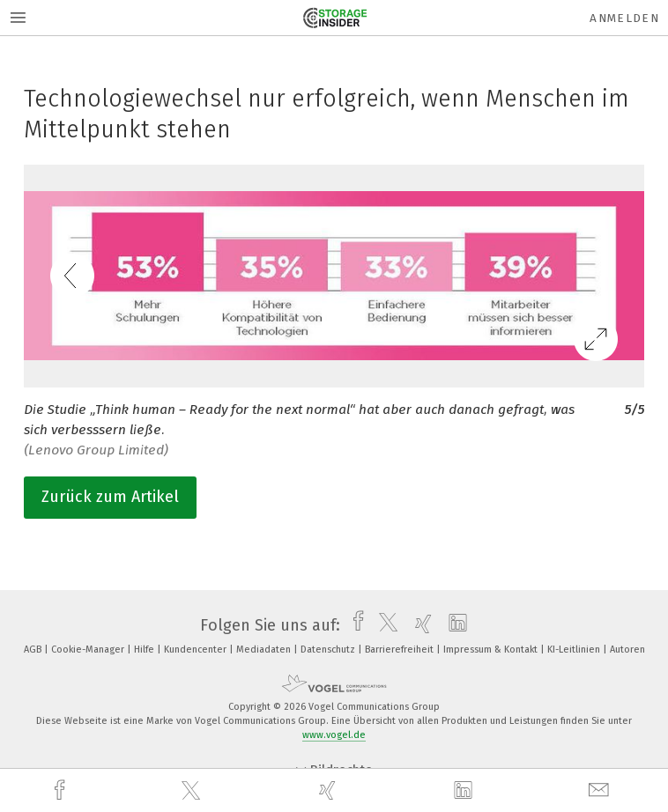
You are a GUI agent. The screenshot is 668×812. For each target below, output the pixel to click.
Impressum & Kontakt (492, 650)
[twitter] (193, 791)
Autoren (627, 650)
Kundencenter (197, 650)
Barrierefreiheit (401, 650)
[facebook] (62, 790)
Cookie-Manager (89, 650)
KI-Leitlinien (575, 650)
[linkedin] (465, 791)
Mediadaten (265, 650)
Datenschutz (329, 650)
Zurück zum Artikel (110, 497)
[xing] (330, 790)
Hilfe (145, 650)
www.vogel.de (334, 735)
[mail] (601, 790)
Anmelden (624, 18)
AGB (34, 650)
